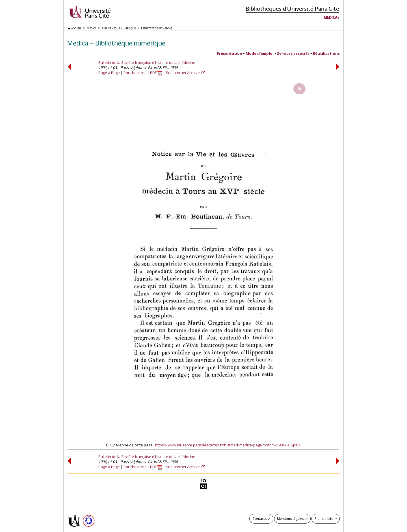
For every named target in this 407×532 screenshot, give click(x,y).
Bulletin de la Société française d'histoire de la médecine (147, 62)
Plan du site (324, 518)
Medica (331, 18)
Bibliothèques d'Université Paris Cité (292, 9)
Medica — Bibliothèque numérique (116, 43)
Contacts (260, 518)
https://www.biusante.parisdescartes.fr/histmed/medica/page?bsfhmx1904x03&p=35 (228, 445)
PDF (156, 73)
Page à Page (109, 73)
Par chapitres (135, 73)
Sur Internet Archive (183, 73)
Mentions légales (291, 518)
